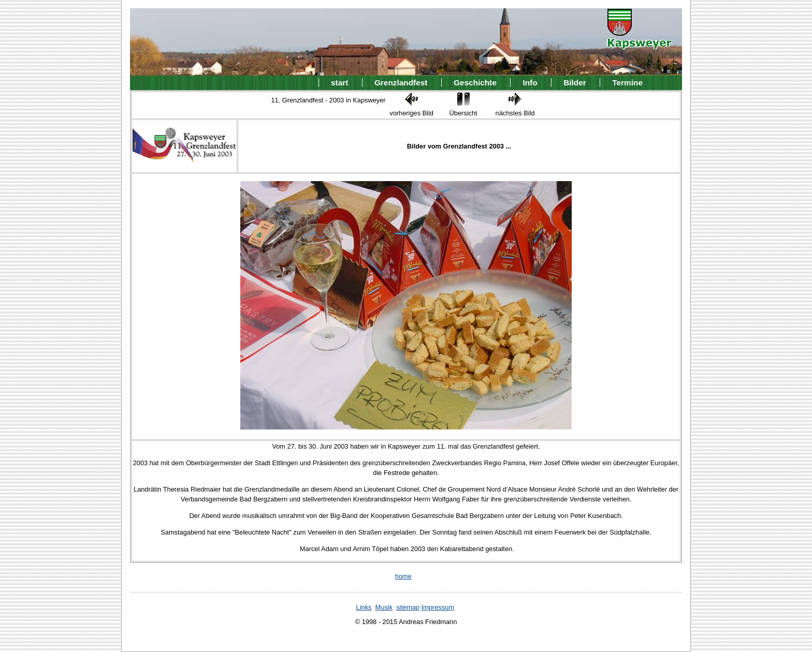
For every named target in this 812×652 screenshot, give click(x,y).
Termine (627, 83)
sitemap (408, 607)
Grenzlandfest (401, 83)
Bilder (575, 83)
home (403, 576)
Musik (384, 607)
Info (530, 83)
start (339, 83)
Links (364, 607)
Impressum (438, 607)
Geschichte (475, 83)
